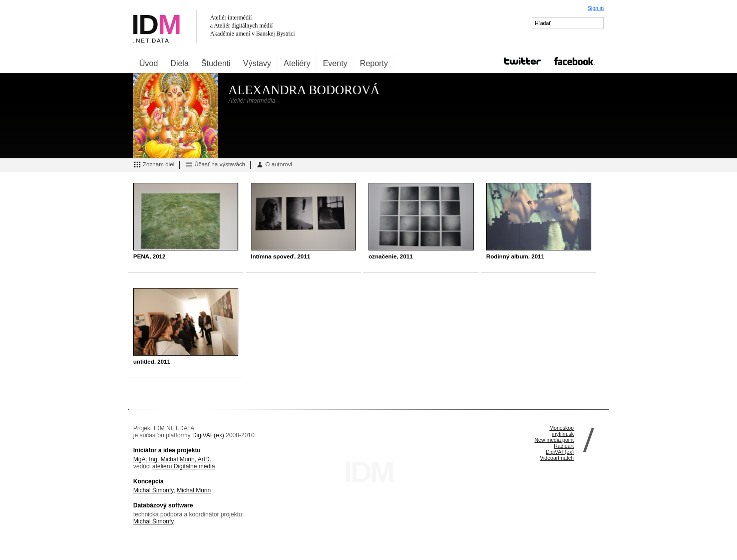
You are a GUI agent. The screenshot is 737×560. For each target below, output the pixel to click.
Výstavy (257, 63)
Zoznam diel (154, 165)
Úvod (148, 63)
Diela (179, 63)
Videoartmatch (557, 458)
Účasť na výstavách (215, 165)
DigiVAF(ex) (208, 435)
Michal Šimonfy (153, 490)
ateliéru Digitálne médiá (183, 466)
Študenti (216, 63)
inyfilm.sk (563, 434)
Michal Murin (194, 490)
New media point (554, 440)
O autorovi (274, 165)
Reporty (374, 63)
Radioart (564, 446)
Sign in (596, 8)
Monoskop (562, 428)
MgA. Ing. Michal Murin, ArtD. (172, 459)
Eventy (335, 63)
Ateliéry (297, 63)
